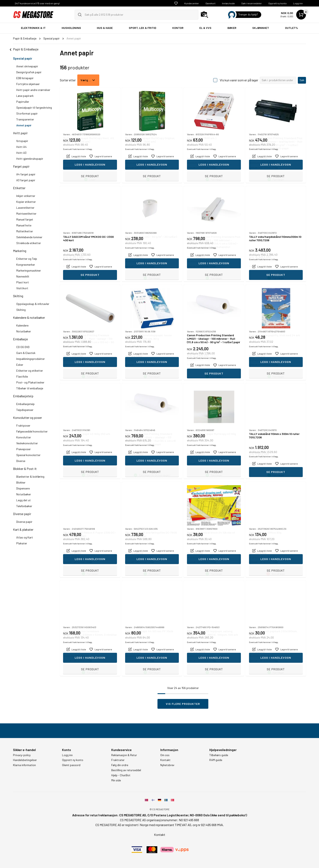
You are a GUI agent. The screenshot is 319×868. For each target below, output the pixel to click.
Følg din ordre (120, 765)
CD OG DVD (23, 347)
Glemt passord (71, 765)
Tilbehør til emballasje (30, 388)
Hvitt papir (20, 133)
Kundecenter (192, 3)
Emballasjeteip (23, 396)
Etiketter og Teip (27, 259)
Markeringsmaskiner (29, 270)
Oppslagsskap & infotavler (33, 304)
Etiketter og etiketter (30, 371)
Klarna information (24, 765)
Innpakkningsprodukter (31, 359)
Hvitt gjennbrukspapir (30, 159)
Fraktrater (118, 760)
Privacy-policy (22, 755)
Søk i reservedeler (252, 3)
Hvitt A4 (21, 147)
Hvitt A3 (21, 153)
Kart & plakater (23, 529)
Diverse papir (22, 514)
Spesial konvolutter (28, 455)
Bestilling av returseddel (126, 770)
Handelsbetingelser (25, 760)
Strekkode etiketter (29, 243)
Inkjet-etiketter (26, 196)
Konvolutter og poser (27, 418)
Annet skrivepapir (27, 66)
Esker (20, 365)
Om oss (165, 755)
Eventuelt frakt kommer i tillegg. (78, 167)
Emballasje (20, 339)
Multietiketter (25, 231)
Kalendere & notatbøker (29, 317)
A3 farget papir (26, 180)
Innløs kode (228, 3)
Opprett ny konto (277, 3)
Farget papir (21, 166)
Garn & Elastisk (26, 353)
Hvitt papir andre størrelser (33, 90)
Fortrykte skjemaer (28, 84)
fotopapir (22, 141)
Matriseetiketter (26, 213)
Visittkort (22, 288)
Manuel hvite (24, 225)
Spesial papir (23, 58)
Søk (302, 80)
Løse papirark (25, 96)
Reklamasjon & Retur (124, 755)
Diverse (21, 461)
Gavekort (210, 3)
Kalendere (22, 325)
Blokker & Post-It (25, 469)
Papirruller (23, 102)
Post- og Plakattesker (30, 382)
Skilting (18, 296)
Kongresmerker (26, 265)
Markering (20, 251)
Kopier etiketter (26, 202)
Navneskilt (23, 276)
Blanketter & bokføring (30, 477)
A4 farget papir (26, 174)
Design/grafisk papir (29, 72)
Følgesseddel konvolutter (32, 431)
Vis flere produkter (183, 704)
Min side (116, 780)
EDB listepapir (25, 78)
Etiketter (19, 188)
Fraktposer (23, 425)
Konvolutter (24, 437)
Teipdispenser (25, 410)
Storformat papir (27, 113)
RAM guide (216, 760)
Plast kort (23, 282)
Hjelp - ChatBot (121, 775)
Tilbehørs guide (219, 755)
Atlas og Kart (25, 537)
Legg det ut (23, 500)
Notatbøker (24, 331)
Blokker (21, 482)
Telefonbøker (24, 506)
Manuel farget (25, 219)
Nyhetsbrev (167, 765)
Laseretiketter (25, 208)
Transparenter (25, 119)
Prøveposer (23, 449)
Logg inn (298, 3)
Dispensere (23, 488)
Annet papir (24, 125)
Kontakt (165, 760)
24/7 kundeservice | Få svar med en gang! (37, 3)
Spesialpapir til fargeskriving (34, 108)
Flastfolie (22, 376)
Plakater (22, 543)
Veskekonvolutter (27, 443)
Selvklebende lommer (29, 237)
